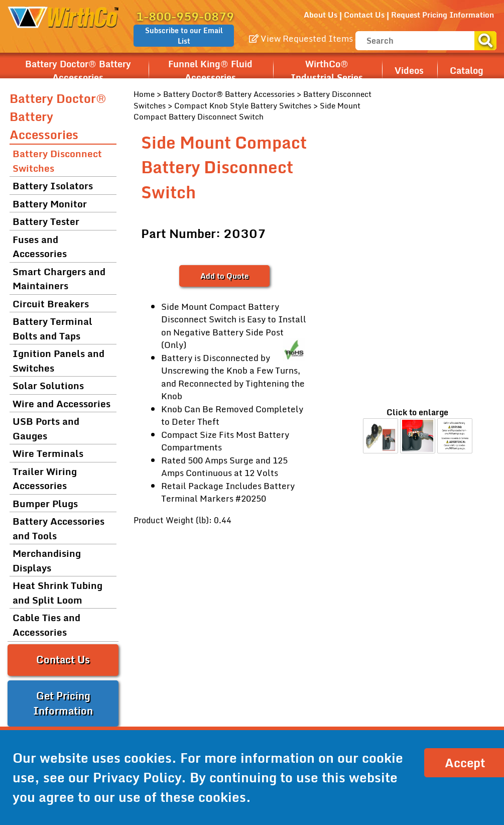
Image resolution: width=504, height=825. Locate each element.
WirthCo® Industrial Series (327, 71)
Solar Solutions (48, 385)
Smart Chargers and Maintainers (59, 279)
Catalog (467, 70)
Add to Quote (224, 276)
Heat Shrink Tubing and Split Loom (57, 593)
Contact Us (364, 15)
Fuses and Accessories (40, 247)
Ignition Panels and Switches (58, 361)
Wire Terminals (48, 453)
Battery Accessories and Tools (58, 528)
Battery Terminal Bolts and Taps (52, 328)
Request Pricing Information (443, 15)
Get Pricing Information (63, 703)
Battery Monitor (50, 204)
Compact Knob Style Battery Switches (243, 105)
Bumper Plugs (45, 503)
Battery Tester (46, 221)
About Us (321, 15)
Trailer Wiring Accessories (45, 479)
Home (144, 94)
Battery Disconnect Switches (57, 161)
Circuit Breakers (51, 304)
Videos (409, 70)
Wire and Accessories (61, 403)
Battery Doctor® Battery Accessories (78, 71)
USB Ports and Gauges (46, 428)
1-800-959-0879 (185, 16)
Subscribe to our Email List (184, 36)
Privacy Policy (137, 777)
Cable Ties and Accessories (46, 625)
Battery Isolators (53, 186)
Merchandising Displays (47, 560)
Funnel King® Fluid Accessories (210, 71)
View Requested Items (301, 38)
